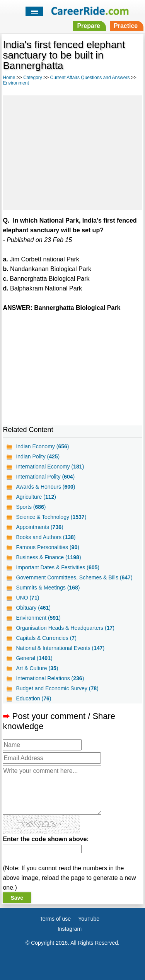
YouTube (89, 919)
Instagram (70, 929)
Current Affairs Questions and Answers (90, 78)
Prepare (89, 26)
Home (9, 78)
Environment (16, 83)
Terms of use (55, 919)
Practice (126, 26)
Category (33, 78)
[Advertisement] (72, 152)
